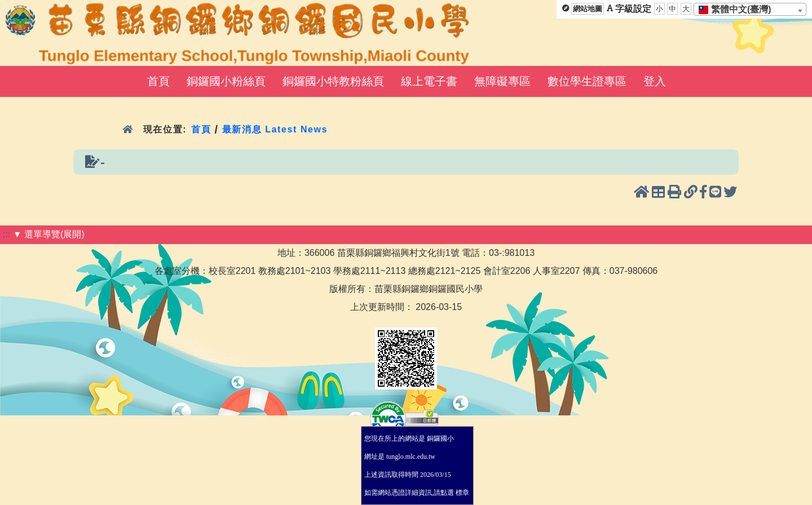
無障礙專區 (502, 81)
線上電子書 (429, 81)
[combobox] (750, 9)
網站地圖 (588, 9)
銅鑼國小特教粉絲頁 (333, 81)
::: (6, 234)
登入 (655, 81)
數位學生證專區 (587, 81)
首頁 (158, 81)
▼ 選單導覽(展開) (49, 234)
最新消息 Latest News (275, 129)
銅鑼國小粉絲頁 (226, 81)
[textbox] (738, 10)
